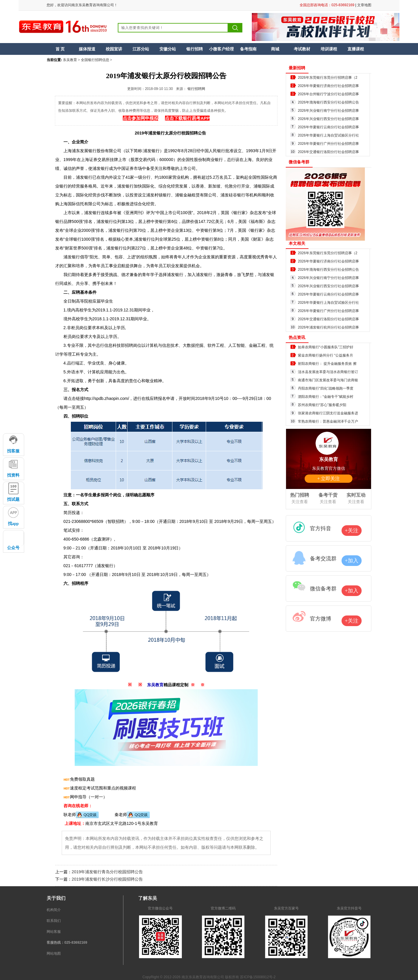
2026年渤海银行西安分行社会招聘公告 (328, 102)
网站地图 (54, 953)
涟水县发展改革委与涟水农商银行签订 (328, 372)
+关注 (352, 531)
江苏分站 (141, 49)
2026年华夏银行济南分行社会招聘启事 (328, 86)
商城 (275, 49)
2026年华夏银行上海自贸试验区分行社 (328, 135)
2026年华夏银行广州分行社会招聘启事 (328, 144)
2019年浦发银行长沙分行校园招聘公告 (107, 879)
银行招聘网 (196, 89)
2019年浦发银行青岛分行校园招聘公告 (107, 872)
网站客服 (54, 932)
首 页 (60, 49)
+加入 (352, 561)
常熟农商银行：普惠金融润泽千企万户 (328, 421)
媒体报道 (87, 49)
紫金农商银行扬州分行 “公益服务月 (325, 355)
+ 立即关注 (328, 478)
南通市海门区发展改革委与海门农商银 (328, 380)
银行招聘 (195, 49)
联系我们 (54, 921)
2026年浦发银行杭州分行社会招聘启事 (328, 327)
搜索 (235, 28)
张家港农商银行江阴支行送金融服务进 (328, 413)
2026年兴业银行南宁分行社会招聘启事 (328, 111)
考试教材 (302, 49)
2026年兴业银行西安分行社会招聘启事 (328, 119)
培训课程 (329, 49)
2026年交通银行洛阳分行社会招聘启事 (328, 152)
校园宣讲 (114, 49)
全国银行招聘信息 (95, 60)
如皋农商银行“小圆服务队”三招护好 (326, 347)
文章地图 (364, 5)
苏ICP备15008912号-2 (258, 977)
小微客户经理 (221, 49)
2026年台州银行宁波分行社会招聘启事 (328, 94)
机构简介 (54, 910)
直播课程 (356, 49)
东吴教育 (70, 60)
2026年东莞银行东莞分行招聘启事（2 (328, 78)
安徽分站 (168, 49)
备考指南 (248, 49)
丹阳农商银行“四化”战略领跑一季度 (326, 388)
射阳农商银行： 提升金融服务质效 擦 (327, 364)
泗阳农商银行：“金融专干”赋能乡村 (326, 397)
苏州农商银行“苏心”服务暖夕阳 (322, 405)
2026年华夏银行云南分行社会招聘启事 (328, 127)
